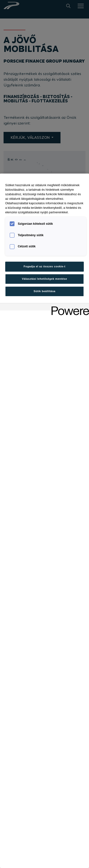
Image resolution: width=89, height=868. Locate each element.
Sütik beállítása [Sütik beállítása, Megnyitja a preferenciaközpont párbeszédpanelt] (45, 291)
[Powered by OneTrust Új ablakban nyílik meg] (69, 307)
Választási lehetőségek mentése (44, 279)
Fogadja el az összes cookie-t (45, 266)
